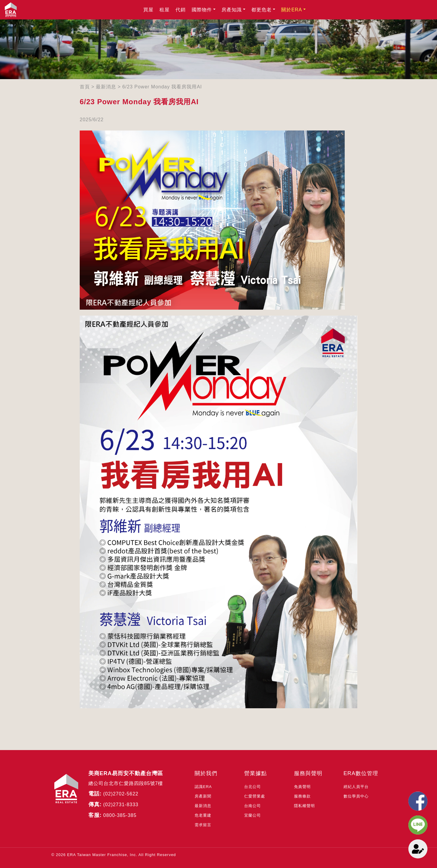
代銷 (181, 10)
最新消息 (106, 87)
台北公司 (253, 787)
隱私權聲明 (304, 806)
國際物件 (202, 10)
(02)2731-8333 (121, 805)
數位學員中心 (356, 796)
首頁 (85, 87)
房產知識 (232, 10)
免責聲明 (302, 787)
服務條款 (302, 796)
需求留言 (203, 825)
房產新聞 (203, 796)
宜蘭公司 (253, 815)
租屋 (164, 10)
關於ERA (292, 10)
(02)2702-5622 (121, 794)
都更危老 (261, 10)
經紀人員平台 (356, 787)
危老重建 (203, 815)
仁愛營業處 (255, 796)
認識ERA (203, 787)
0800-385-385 (120, 815)
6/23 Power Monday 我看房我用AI (162, 87)
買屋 (148, 10)
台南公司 (253, 806)
